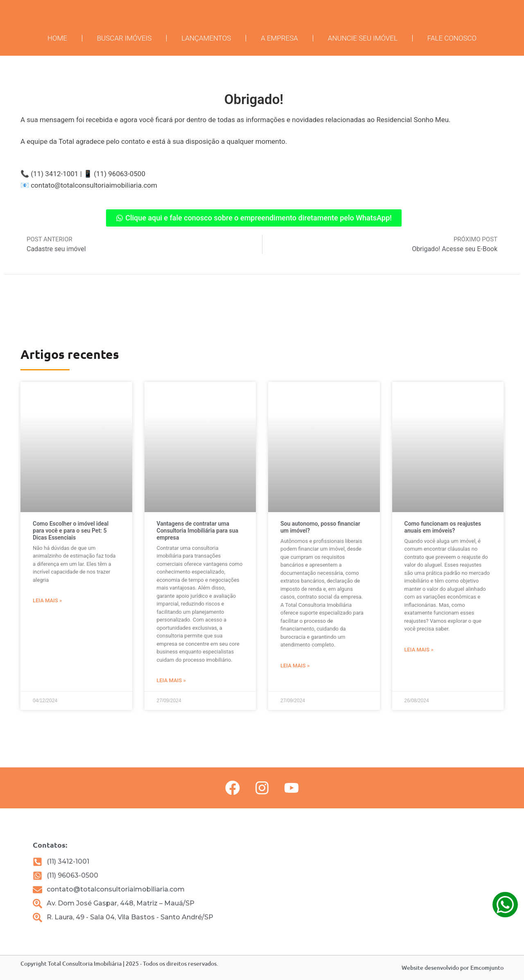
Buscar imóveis (124, 38)
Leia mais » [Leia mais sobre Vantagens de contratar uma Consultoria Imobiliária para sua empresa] (171, 680)
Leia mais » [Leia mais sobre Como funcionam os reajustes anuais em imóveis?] (419, 650)
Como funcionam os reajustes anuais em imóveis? (443, 527)
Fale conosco (452, 38)
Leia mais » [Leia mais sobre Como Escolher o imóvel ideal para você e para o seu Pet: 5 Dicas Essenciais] (47, 600)
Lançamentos (206, 38)
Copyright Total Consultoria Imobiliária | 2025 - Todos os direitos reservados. (119, 963)
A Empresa (279, 38)
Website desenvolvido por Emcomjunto (453, 968)
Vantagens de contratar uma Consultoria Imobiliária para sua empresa (198, 531)
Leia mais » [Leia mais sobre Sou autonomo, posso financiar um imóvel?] (295, 666)
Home (57, 38)
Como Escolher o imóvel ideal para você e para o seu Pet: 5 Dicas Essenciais (71, 531)
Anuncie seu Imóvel (363, 38)
